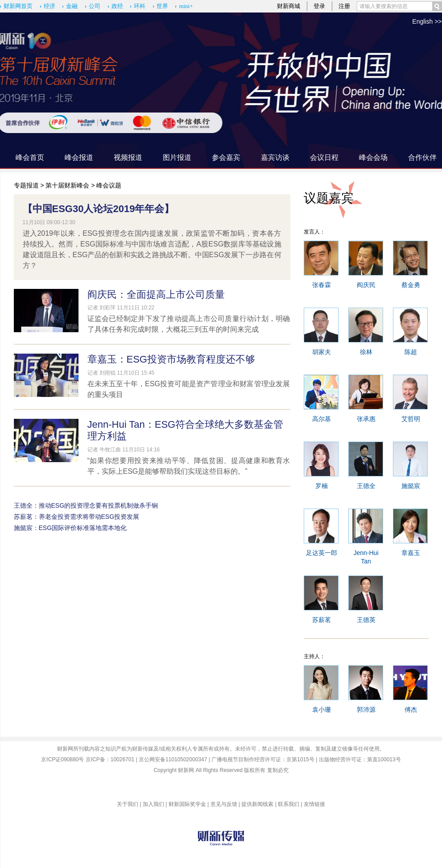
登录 (319, 6)
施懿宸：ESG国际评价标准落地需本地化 (70, 528)
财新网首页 (18, 6)
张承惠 (366, 419)
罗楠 (322, 486)
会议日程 (324, 157)
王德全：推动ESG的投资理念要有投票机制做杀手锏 (86, 505)
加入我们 (153, 804)
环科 (140, 6)
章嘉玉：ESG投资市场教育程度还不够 (171, 359)
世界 (162, 6)
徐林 (366, 352)
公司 (95, 6)
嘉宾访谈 (275, 157)
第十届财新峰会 (67, 185)
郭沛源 (366, 709)
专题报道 (26, 185)
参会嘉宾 (226, 157)
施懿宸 (411, 486)
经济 (50, 6)
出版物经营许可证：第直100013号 (360, 759)
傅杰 (411, 709)
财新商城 (289, 6)
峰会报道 (79, 157)
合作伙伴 (422, 157)
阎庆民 (366, 285)
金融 (72, 6)
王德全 (366, 486)
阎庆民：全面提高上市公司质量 (156, 294)
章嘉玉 (411, 553)
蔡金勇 (411, 285)
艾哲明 (411, 419)
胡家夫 (322, 352)
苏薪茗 (322, 620)
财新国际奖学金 (187, 804)
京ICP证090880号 (62, 759)
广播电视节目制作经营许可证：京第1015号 (263, 759)
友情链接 (314, 804)
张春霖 (322, 285)
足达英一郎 (322, 553)
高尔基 (322, 419)
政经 (117, 6)
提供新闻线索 (257, 804)
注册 (344, 6)
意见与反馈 (224, 804)
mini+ (186, 6)
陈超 (411, 352)
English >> (427, 21)
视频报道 (128, 157)
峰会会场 (373, 157)
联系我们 (289, 804)
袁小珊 (322, 709)
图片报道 (177, 157)
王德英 (366, 620)
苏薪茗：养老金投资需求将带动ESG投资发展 (77, 517)
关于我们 (128, 804)
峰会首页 (30, 157)
